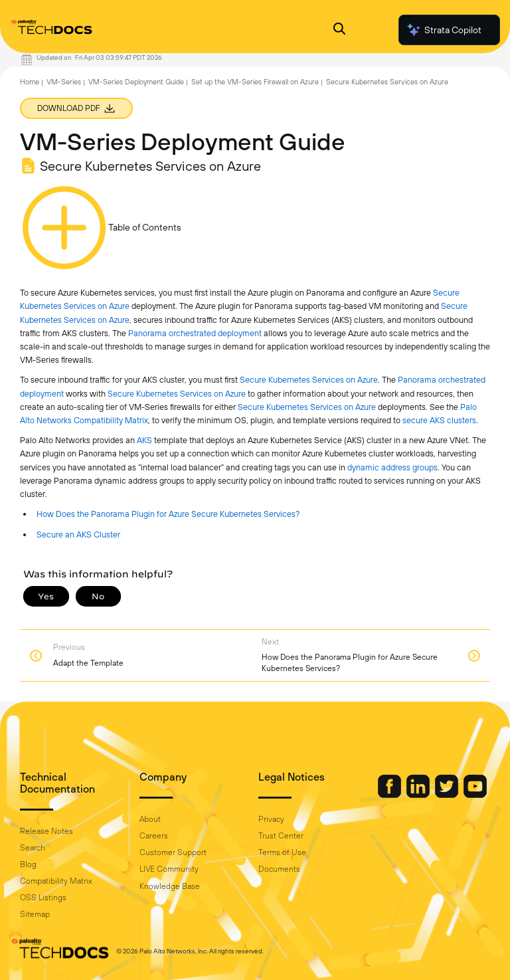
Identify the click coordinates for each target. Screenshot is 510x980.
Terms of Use (282, 852)
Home (30, 82)
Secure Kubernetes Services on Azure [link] (309, 380)
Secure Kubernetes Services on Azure (387, 82)
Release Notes (46, 831)
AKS (144, 440)
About (150, 819)
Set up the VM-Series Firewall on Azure (255, 82)
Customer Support (173, 852)
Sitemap (35, 914)
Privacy (271, 819)
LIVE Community (169, 869)
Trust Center (281, 836)
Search (33, 848)
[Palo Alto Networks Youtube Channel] (475, 795)
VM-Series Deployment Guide (136, 82)
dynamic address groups (392, 467)
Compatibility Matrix (56, 881)
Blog (28, 864)
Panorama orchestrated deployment (195, 333)
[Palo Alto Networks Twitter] (448, 795)
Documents (279, 869)
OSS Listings (43, 898)
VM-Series (64, 82)
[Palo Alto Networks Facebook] (390, 795)
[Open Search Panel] (339, 30)
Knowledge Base (170, 886)
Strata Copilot (444, 30)
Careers (154, 836)
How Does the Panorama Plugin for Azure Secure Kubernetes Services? (168, 514)
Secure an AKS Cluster (78, 535)
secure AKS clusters (439, 420)
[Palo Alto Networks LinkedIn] (419, 795)
